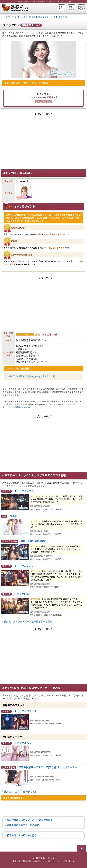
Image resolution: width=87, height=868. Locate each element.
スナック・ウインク (25, 711)
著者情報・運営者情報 (22, 861)
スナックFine (22, 594)
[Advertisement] (44, 139)
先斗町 (14, 516)
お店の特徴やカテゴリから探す (23, 825)
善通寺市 (63, 17)
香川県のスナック (47, 17)
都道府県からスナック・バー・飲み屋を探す (30, 820)
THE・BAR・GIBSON (33, 541)
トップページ (62, 8)
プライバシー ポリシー (52, 861)
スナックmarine (24, 566)
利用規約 (37, 861)
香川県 (32, 17)
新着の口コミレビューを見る (22, 835)
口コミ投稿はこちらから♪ (20, 407)
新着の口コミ (72, 8)
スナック (21, 17)
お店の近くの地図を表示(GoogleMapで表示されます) (31, 376)
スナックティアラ (24, 491)
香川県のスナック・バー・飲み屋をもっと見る (28, 622)
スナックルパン (23, 743)
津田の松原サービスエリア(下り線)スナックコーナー (48, 767)
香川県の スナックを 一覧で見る (20, 792)
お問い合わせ (69, 861)
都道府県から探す (82, 8)
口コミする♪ (43, 98)
